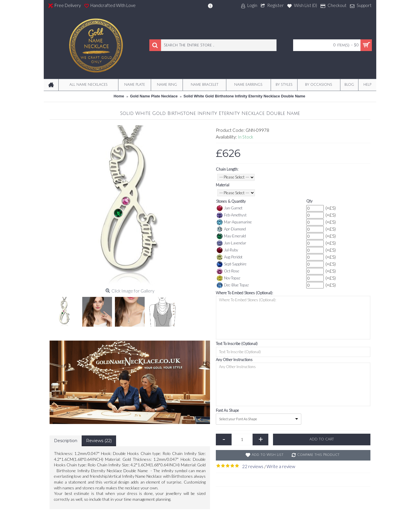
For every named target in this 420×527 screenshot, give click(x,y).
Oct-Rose (228, 271)
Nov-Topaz (229, 278)
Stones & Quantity (231, 201)
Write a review (281, 466)
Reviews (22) (99, 441)
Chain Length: (227, 169)
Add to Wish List (268, 455)
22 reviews (253, 466)
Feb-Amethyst (232, 215)
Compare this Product (318, 455)
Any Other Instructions (234, 360)
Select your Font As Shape (238, 419)
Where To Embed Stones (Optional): (244, 293)
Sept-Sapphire (232, 264)
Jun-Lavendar (231, 243)
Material (223, 185)
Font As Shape (227, 410)
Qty (309, 201)
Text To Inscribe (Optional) (237, 344)
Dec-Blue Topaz (233, 285)
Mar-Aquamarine (234, 222)
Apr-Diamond (231, 229)
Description (66, 441)
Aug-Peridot (230, 257)
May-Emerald (231, 236)
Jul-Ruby (227, 250)
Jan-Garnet (230, 208)
